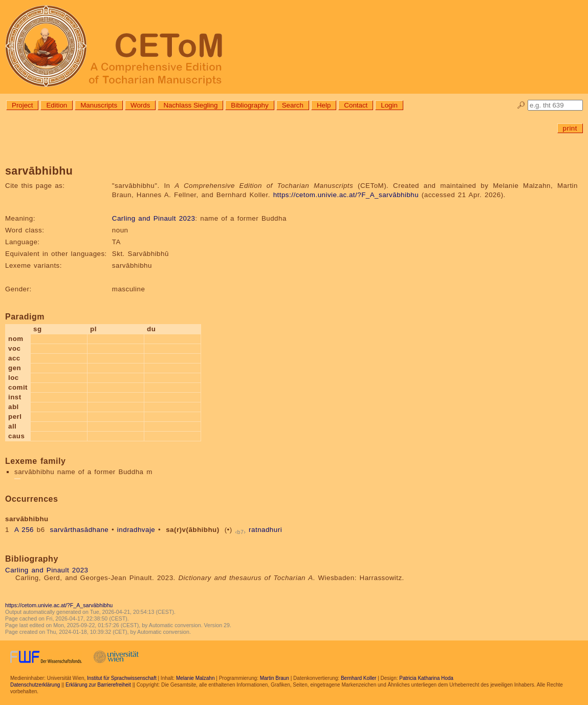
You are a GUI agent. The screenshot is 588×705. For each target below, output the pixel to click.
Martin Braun (275, 678)
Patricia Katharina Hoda (426, 678)
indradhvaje (136, 530)
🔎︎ (521, 105)
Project (22, 105)
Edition (57, 105)
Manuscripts (99, 105)
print (570, 128)
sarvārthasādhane (80, 530)
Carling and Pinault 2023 (154, 218)
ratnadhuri (265, 530)
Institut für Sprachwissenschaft (122, 678)
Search (293, 105)
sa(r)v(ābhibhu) (193, 530)
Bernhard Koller (358, 678)
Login (389, 105)
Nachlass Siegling (190, 105)
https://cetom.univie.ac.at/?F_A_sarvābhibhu (346, 195)
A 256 (24, 530)
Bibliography (249, 105)
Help (324, 105)
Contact (356, 105)
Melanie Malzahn (195, 678)
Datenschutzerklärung (35, 685)
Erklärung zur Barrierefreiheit (98, 685)
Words (140, 105)
